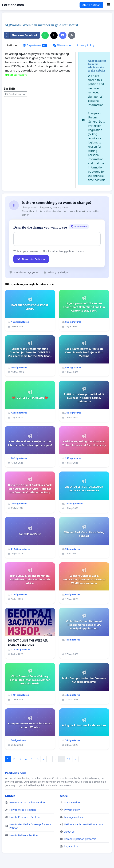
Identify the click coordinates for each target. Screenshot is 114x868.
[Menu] (108, 5)
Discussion (62, 45)
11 (69, 759)
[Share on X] (54, 35)
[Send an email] (63, 35)
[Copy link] (72, 35)
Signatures (35, 45)
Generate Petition (31, 259)
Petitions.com (13, 5)
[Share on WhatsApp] (45, 35)
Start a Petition (91, 5)
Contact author (16, 94)
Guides (10, 796)
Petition (12, 45)
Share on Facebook (21, 35)
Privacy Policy (86, 45)
